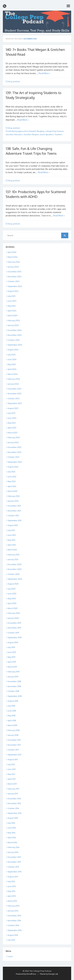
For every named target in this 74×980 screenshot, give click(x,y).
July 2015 (11, 881)
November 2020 (15, 569)
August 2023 (13, 408)
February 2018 (14, 730)
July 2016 (11, 823)
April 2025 (12, 311)
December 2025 (15, 272)
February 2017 (14, 789)
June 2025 (12, 301)
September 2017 (15, 755)
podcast (16, 81)
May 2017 (11, 774)
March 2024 (13, 374)
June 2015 (12, 886)
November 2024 (15, 335)
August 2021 (13, 525)
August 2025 (13, 291)
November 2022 (15, 452)
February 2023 (14, 437)
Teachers (58, 134)
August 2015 (13, 877)
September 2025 (15, 286)
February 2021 (14, 555)
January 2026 (13, 267)
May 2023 (12, 423)
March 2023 (13, 433)
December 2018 (14, 681)
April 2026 (12, 252)
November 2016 (14, 803)
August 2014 (13, 935)
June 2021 (12, 535)
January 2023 (13, 442)
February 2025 (14, 320)
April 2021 (12, 545)
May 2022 (12, 481)
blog (10, 81)
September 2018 (15, 696)
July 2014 (11, 940)
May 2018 (12, 716)
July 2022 (12, 472)
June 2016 (12, 828)
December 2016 (14, 799)
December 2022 (15, 447)
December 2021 (14, 506)
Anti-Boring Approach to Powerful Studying (26, 131)
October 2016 (13, 808)
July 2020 (12, 589)
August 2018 (13, 701)
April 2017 (12, 779)
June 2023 (12, 418)
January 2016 (13, 852)
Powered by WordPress (26, 974)
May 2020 (12, 599)
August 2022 (13, 467)
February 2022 (14, 496)
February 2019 (14, 672)
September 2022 (15, 462)
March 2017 (12, 784)
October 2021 (13, 515)
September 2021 (15, 520)
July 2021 (11, 530)
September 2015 (15, 872)
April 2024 (12, 369)
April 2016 (12, 837)
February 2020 (14, 613)
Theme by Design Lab (49, 974)
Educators (18, 134)
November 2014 (14, 921)
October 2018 (13, 691)
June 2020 (12, 594)
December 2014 (14, 916)
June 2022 (12, 477)
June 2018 (12, 711)
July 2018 (11, 706)
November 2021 (14, 511)
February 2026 (14, 262)
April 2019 (12, 662)
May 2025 (12, 306)
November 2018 (14, 686)
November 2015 (14, 862)
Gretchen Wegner (31, 134)
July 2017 (11, 764)
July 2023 (12, 413)
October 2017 (13, 750)
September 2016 (15, 813)
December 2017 (14, 740)
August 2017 (13, 759)
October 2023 (14, 398)
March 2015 (12, 901)
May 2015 (12, 891)
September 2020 (15, 579)
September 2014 (15, 930)
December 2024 (15, 330)
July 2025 (12, 296)
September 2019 (15, 637)
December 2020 (15, 564)
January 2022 (13, 501)
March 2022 (13, 491)
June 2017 (12, 769)
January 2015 (13, 911)
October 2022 (14, 457)
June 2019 (12, 652)
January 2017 (13, 794)
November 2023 (15, 394)
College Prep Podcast (54, 131)
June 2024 (12, 359)
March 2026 (13, 257)
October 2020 (14, 574)
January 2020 (13, 618)
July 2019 (11, 647)
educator (9, 134)
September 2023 (15, 403)
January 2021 (13, 559)
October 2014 (13, 925)
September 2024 (15, 345)
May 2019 (11, 657)
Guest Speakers (47, 134)
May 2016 (12, 833)
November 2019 (14, 628)
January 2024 (13, 384)
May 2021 (11, 540)
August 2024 (13, 350)
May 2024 (12, 364)
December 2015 (14, 857)
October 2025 (14, 281)
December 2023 (15, 389)
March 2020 (13, 608)
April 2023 (12, 428)
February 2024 (14, 379)
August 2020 (13, 584)
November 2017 (14, 745)
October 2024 (14, 340)
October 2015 (13, 867)
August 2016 (13, 818)
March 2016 (12, 842)
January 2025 (13, 325)
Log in (10, 956)
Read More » (45, 73)
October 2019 (13, 633)
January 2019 (13, 677)
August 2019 (13, 642)
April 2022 (12, 486)
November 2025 (15, 277)
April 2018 (12, 720)
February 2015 (14, 906)
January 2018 (13, 735)
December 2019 (14, 623)
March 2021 (12, 550)
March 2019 (12, 667)
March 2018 (12, 725)
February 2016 (14, 847)
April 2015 (12, 896)
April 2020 (12, 603)
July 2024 (12, 355)
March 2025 (13, 315)
